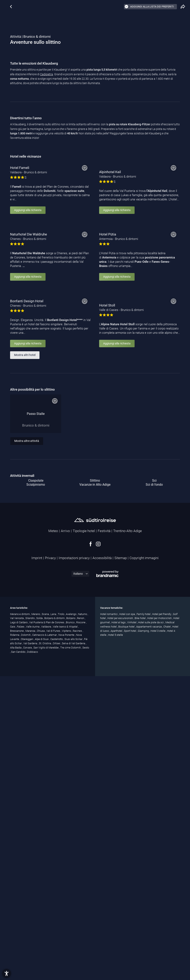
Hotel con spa (127, 926)
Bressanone (17, 943)
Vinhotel (132, 934)
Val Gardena (31, 955)
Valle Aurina (33, 938)
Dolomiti (26, 947)
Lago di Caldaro (19, 934)
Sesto (86, 959)
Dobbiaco (32, 964)
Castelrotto (57, 951)
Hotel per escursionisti (120, 930)
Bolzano (71, 930)
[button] (7, 973)
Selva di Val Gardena (74, 955)
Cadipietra (47, 147)
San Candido (19, 964)
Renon (81, 930)
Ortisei (57, 955)
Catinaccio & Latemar (45, 947)
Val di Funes (54, 943)
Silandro (30, 930)
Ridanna (15, 947)
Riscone (81, 934)
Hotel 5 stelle (115, 947)
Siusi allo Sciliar (74, 951)
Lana (54, 926)
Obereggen (27, 951)
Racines (78, 943)
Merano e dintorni (20, 926)
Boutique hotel (127, 938)
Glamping (144, 943)
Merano (36, 926)
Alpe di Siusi (42, 951)
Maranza (31, 943)
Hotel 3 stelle (158, 943)
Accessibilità (102, 870)
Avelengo (71, 926)
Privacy (50, 870)
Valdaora (46, 938)
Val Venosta (17, 930)
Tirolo (61, 926)
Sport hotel (130, 943)
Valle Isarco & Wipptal (65, 938)
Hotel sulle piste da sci (151, 934)
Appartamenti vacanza (149, 938)
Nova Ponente (67, 947)
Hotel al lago (119, 934)
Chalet (167, 938)
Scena (46, 926)
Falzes (21, 938)
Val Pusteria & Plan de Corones (47, 934)
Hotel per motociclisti (160, 930)
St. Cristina (45, 955)
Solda (40, 930)
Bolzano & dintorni (55, 930)
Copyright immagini (144, 870)
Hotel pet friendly (162, 926)
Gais (13, 938)
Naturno (83, 926)
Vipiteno (67, 943)
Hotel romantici (109, 926)
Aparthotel (117, 943)
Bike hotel (140, 930)
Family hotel (144, 926)
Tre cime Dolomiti (71, 959)
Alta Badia (16, 959)
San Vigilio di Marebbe (46, 959)
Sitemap (121, 870)
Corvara (28, 959)
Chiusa (41, 943)
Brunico (71, 934)
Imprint (37, 870)
